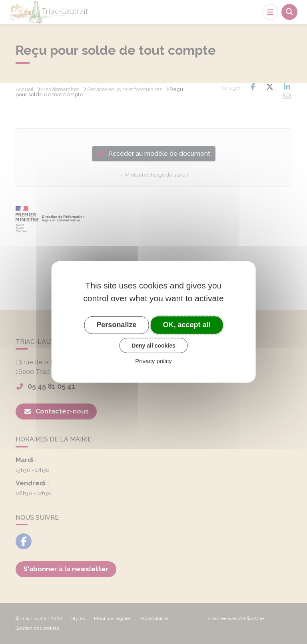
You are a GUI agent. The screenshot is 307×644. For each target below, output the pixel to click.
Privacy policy (153, 361)
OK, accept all (187, 325)
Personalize (116, 325)
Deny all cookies (153, 345)
